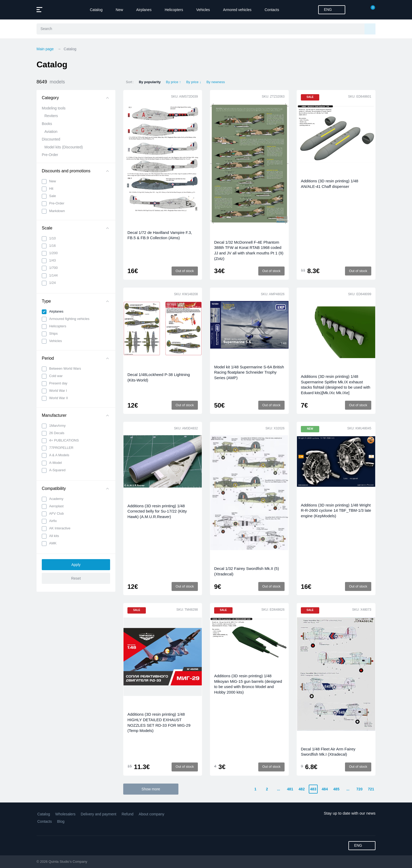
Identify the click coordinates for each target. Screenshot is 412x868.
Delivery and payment (98, 814)
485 (336, 789)
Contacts (272, 10)
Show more (151, 789)
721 (371, 789)
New (119, 10)
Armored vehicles (237, 10)
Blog (61, 821)
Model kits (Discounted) (64, 147)
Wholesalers (65, 814)
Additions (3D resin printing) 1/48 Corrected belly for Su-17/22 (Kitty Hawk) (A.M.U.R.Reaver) (157, 511)
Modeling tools (54, 108)
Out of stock (185, 271)
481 (290, 789)
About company (151, 814)
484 (325, 789)
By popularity (150, 82)
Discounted (51, 139)
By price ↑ (174, 82)
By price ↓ (194, 82)
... (279, 789)
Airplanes (144, 10)
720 (359, 789)
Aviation (51, 132)
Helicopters (174, 10)
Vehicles (203, 10)
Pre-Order (50, 155)
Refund (128, 814)
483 (313, 789)
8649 (51, 82)
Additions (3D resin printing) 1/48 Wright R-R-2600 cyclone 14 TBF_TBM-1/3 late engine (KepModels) (336, 510)
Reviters (51, 116)
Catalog (96, 10)
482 (302, 789)
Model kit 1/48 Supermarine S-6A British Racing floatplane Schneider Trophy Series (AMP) (249, 372)
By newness (216, 82)
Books (47, 124)
